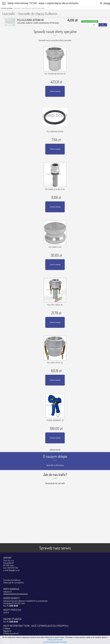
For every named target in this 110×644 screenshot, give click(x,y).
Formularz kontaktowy (12, 580)
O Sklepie (7, 628)
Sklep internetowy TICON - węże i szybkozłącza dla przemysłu (43, 3)
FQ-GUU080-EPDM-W (30, 20)
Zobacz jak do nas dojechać (14, 583)
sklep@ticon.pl (14, 570)
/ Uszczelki (17, 8)
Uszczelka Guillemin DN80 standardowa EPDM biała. (38, 23)
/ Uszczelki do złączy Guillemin (33, 8)
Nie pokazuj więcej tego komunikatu (55, 642)
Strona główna (7, 8)
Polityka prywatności (11, 633)
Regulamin (7, 631)
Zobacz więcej (55, 91)
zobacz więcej (55, 449)
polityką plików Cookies (55, 640)
